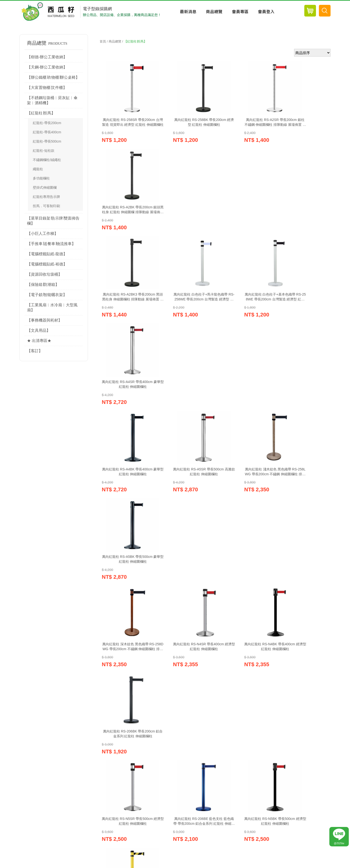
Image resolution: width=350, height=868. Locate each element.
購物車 (48, 716)
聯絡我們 (213, 738)
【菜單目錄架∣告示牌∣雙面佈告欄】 (53, 221)
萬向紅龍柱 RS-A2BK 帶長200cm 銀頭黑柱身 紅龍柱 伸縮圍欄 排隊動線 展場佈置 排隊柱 (301, 123)
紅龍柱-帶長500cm (47, 141)
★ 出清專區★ (39, 341)
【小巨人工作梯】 (43, 234)
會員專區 (240, 12)
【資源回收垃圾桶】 (44, 274)
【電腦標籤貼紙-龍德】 (47, 254)
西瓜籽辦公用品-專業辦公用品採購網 (49, 12)
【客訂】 (35, 351)
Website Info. (320, 864)
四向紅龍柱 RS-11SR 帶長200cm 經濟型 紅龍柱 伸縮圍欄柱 (301, 602)
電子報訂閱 (302, 716)
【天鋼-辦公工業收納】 (47, 67)
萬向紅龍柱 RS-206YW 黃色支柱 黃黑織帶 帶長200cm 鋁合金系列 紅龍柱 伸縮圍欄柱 (301, 506)
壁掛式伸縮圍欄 (45, 187)
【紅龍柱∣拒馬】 (41, 113)
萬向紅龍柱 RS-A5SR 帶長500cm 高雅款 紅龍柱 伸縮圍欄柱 (185, 314)
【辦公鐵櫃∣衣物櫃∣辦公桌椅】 (53, 77)
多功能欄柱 (41, 178)
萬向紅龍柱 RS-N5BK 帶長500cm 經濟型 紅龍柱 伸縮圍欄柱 (243, 506)
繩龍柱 (38, 169)
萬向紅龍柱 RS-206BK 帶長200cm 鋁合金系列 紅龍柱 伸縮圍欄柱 (301, 410)
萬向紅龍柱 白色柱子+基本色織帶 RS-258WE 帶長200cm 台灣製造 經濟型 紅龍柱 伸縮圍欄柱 (243, 219)
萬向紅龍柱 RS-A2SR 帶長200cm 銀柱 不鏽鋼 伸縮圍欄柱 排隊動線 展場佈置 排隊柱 (243, 123)
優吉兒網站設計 (300, 864)
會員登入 (266, 12)
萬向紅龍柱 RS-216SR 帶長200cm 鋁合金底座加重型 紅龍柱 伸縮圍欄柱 (185, 602)
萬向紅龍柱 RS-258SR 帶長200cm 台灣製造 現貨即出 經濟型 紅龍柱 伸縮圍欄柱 (126, 123)
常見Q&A (190, 738)
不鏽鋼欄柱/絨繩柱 (47, 160)
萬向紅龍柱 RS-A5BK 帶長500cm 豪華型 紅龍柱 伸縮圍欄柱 (301, 314)
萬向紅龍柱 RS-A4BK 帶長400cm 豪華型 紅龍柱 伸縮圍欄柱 (126, 314)
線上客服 (175, 716)
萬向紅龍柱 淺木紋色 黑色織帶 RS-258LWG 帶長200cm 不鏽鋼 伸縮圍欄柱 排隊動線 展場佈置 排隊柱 (243, 315)
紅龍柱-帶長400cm (47, 132)
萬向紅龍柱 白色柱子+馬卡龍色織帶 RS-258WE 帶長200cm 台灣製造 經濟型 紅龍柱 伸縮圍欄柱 (185, 219)
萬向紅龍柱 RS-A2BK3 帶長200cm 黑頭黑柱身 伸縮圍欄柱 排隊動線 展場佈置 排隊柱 (127, 219)
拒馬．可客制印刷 (46, 206)
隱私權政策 (116, 738)
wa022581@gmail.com (59, 796)
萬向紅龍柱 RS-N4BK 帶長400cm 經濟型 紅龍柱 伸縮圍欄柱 (243, 410)
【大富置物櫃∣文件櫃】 (47, 88)
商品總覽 (214, 12)
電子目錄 (238, 716)
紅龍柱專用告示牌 (46, 197)
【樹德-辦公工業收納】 (47, 57)
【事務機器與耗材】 (44, 320)
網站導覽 (236, 738)
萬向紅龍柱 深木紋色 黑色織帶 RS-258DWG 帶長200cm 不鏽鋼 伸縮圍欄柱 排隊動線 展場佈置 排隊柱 (126, 410)
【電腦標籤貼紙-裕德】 (47, 264)
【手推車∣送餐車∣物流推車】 (51, 244)
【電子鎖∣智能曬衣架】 (47, 295)
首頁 (103, 41)
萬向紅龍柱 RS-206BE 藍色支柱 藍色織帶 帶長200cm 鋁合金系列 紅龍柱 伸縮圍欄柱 (185, 506)
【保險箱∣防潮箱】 (43, 285)
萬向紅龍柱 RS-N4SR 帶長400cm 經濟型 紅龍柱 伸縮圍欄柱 (185, 410)
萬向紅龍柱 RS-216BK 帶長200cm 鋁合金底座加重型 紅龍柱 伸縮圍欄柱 (243, 602)
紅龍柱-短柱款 (44, 151)
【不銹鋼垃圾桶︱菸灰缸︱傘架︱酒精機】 (52, 100)
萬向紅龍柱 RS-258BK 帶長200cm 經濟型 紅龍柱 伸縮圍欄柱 (185, 122)
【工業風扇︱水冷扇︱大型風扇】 (52, 307)
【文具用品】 (39, 330)
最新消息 (188, 12)
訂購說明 (167, 738)
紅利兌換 (112, 716)
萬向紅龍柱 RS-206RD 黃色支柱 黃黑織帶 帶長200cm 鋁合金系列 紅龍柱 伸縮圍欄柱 (126, 602)
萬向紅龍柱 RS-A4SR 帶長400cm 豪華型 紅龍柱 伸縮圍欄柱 (302, 218)
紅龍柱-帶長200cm (47, 123)
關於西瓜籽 (142, 738)
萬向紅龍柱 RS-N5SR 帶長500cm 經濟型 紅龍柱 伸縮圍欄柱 (126, 506)
